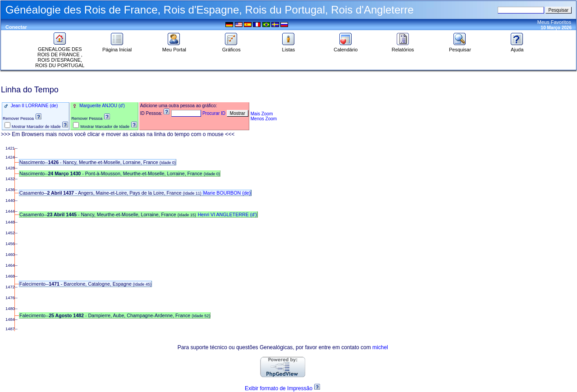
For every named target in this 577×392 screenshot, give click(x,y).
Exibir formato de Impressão (279, 388)
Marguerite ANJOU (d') (101, 106)
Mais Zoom (262, 114)
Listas (288, 47)
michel (380, 347)
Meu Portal (174, 47)
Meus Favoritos (554, 22)
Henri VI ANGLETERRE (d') (227, 214)
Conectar (16, 27)
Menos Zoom (264, 119)
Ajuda (517, 47)
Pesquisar (460, 47)
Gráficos (231, 47)
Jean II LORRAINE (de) (34, 106)
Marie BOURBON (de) (227, 193)
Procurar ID (214, 113)
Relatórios (403, 47)
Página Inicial (117, 47)
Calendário (346, 47)
